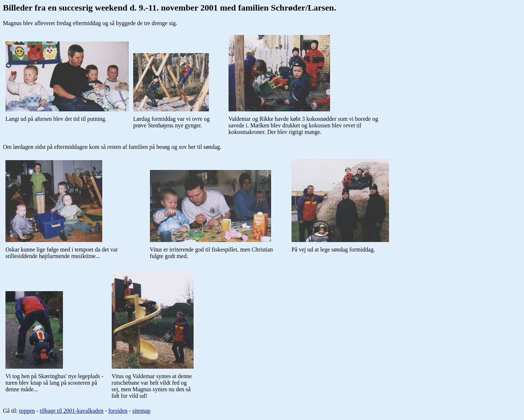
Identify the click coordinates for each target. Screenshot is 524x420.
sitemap (141, 411)
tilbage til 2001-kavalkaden (72, 411)
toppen (27, 411)
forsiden (118, 411)
